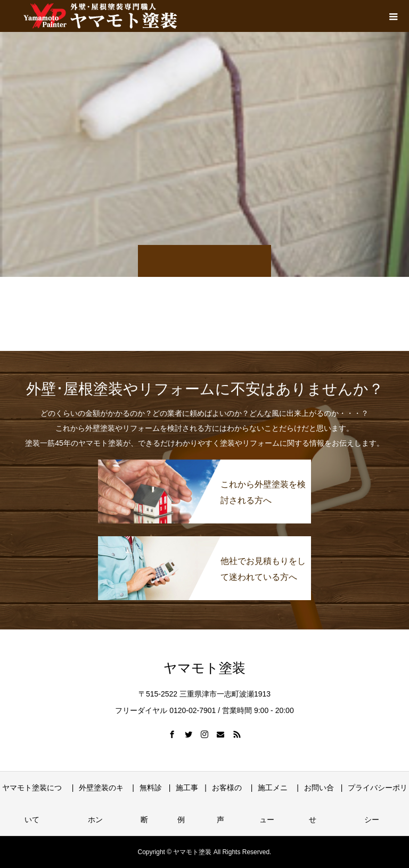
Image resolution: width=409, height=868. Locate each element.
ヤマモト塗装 (204, 668)
